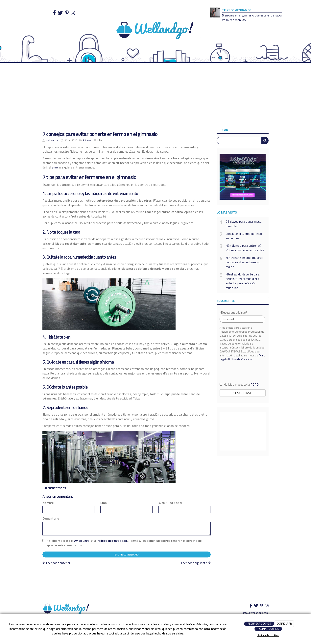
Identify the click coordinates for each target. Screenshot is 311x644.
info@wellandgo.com (256, 613)
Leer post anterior (56, 563)
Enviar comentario (127, 554)
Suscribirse (243, 393)
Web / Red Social (170, 503)
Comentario (51, 518)
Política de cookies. (268, 635)
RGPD (255, 384)
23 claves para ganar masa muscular (244, 224)
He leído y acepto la (239, 385)
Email (104, 503)
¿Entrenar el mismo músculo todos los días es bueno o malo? (245, 262)
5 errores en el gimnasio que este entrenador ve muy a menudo (252, 18)
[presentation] (243, 372)
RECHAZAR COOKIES (259, 624)
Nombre (48, 503)
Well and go (52, 140)
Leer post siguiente (196, 563)
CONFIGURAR (284, 624)
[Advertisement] (155, 97)
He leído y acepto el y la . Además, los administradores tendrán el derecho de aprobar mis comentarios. (124, 543)
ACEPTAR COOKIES (268, 629)
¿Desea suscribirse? (233, 312)
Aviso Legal (82, 541)
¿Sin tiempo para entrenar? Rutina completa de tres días (245, 248)
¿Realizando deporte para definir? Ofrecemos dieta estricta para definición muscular (243, 281)
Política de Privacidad (112, 541)
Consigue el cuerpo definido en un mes (244, 236)
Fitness (87, 140)
